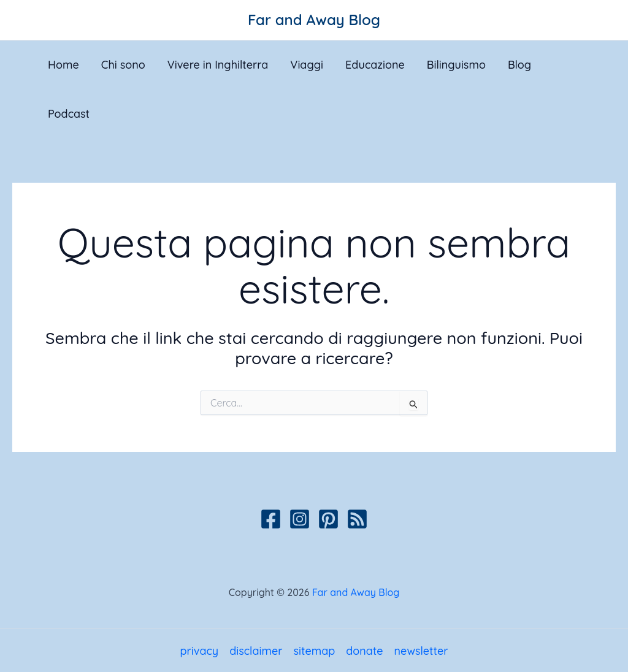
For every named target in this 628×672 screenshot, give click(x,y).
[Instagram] (300, 519)
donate (364, 651)
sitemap (314, 651)
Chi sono (123, 65)
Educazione (375, 65)
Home (63, 65)
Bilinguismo (456, 65)
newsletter (421, 651)
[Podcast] (357, 519)
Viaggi (307, 65)
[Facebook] (271, 519)
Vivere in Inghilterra (218, 65)
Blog (519, 65)
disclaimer (256, 651)
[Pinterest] (328, 519)
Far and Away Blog (314, 20)
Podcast (69, 114)
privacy (199, 651)
